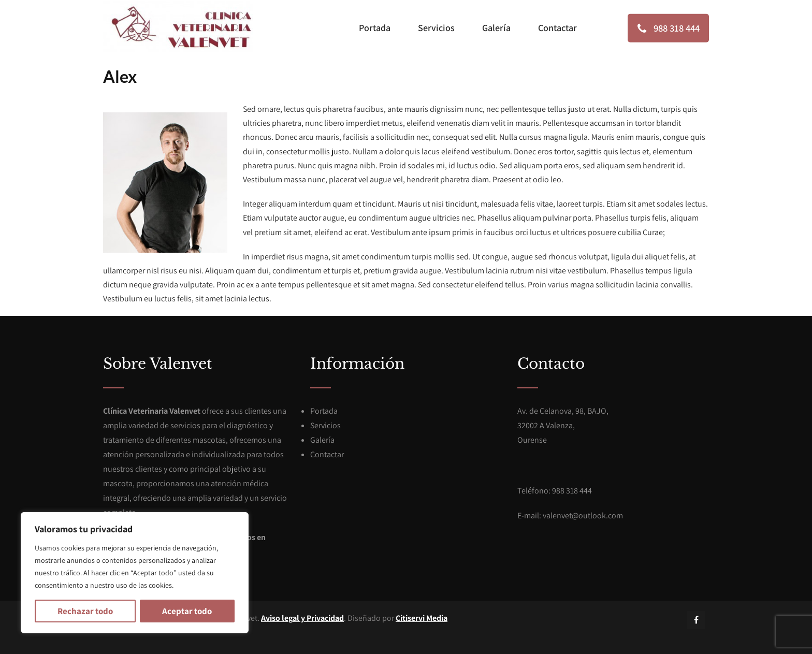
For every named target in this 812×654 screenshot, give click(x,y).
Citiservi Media (422, 618)
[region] (135, 573)
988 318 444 (663, 28)
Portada (375, 28)
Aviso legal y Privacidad (302, 618)
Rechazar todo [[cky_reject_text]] (85, 611)
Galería (496, 28)
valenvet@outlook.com (583, 515)
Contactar (557, 28)
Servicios (436, 28)
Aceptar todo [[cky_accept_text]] (187, 611)
